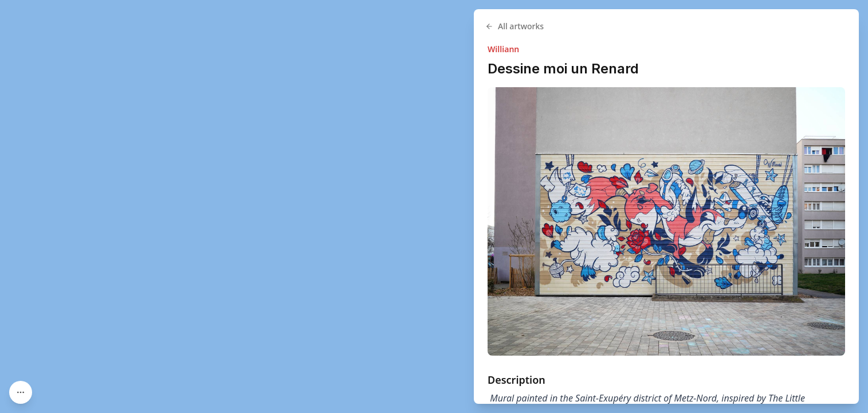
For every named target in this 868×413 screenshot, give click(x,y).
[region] (434, 206)
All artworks (514, 26)
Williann (503, 49)
